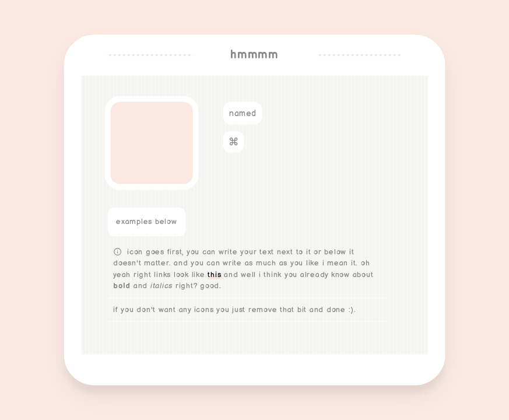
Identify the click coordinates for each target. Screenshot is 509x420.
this (214, 274)
